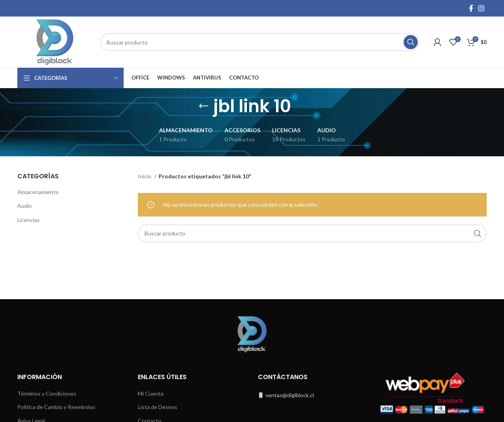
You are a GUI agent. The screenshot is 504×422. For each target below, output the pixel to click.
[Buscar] (260, 42)
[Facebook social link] (471, 8)
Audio (25, 206)
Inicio (145, 176)
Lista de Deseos (157, 407)
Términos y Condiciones (47, 393)
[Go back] (204, 106)
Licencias (29, 220)
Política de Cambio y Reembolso (56, 407)
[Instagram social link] (481, 8)
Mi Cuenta (151, 393)
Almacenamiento (38, 192)
